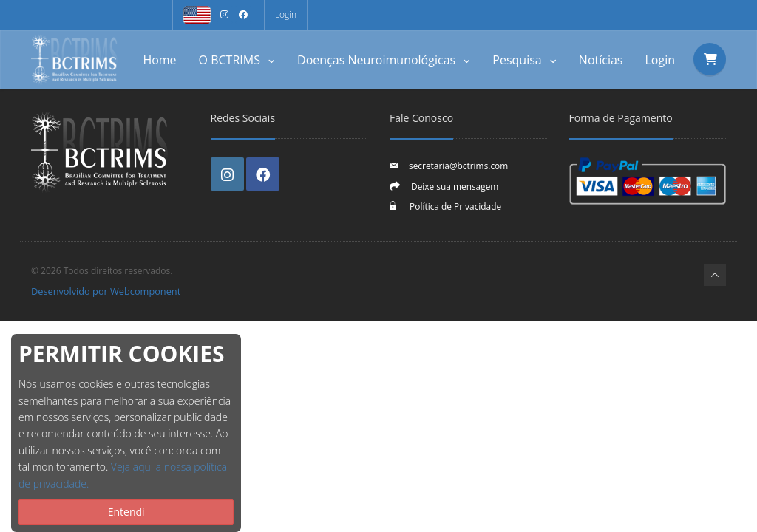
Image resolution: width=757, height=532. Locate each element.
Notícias (601, 60)
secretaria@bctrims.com (458, 166)
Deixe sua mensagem (455, 186)
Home (159, 60)
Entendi (126, 512)
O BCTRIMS (237, 60)
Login (286, 14)
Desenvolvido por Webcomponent (106, 291)
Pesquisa (525, 60)
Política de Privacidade (454, 206)
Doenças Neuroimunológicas (384, 60)
